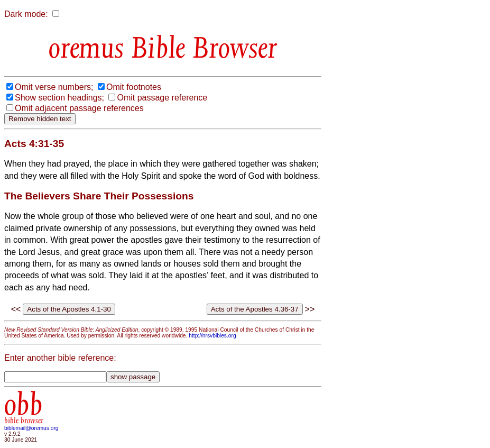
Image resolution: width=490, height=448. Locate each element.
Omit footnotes (134, 87)
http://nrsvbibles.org (212, 336)
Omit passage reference (162, 98)
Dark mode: (26, 14)
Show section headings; (59, 98)
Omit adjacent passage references (79, 108)
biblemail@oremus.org (31, 428)
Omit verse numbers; (54, 87)
